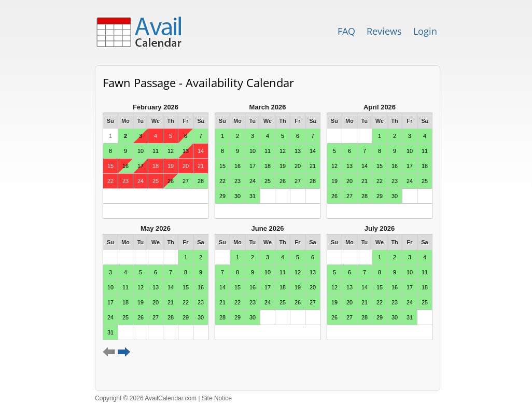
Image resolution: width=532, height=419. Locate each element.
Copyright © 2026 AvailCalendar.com (146, 398)
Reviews (384, 31)
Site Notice (217, 398)
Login (425, 31)
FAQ (346, 31)
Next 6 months (124, 352)
